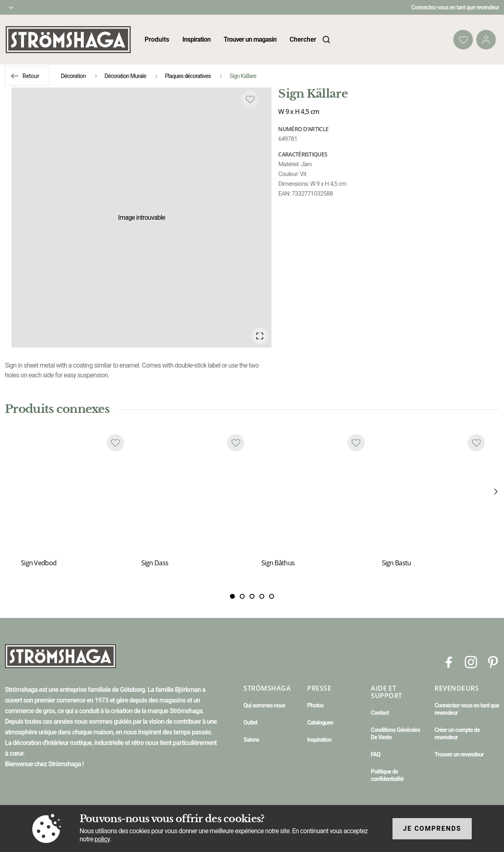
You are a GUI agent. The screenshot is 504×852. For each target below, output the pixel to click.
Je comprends (432, 829)
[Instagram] (471, 662)
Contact (380, 713)
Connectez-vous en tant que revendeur (455, 7)
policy (102, 839)
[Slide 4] (272, 597)
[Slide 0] (232, 597)
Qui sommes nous (264, 705)
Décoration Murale (125, 76)
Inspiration (197, 39)
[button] (142, 217)
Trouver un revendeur (459, 754)
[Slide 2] (252, 597)
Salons (251, 740)
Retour (31, 76)
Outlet (250, 723)
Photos (315, 705)
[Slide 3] (262, 597)
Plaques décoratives (188, 76)
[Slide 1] (242, 597)
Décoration (73, 76)
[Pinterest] (493, 662)
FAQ (376, 754)
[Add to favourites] (250, 99)
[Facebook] (449, 662)
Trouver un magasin (250, 39)
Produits (157, 39)
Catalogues (320, 723)
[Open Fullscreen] (260, 336)
